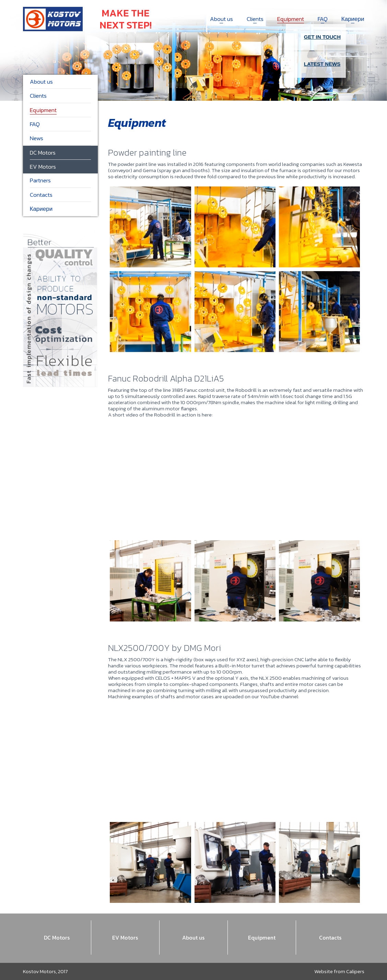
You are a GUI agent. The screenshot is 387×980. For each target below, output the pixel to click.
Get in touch (316, 37)
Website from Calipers (339, 971)
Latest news (316, 64)
